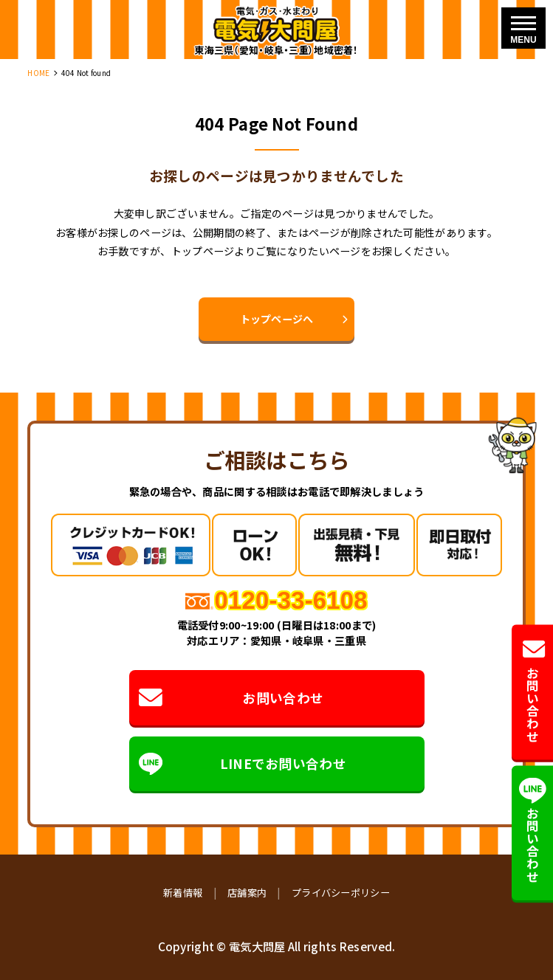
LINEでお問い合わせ (242, 764)
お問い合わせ (231, 698)
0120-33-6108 (291, 600)
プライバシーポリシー (341, 893)
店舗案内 (247, 893)
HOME (38, 73)
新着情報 (183, 893)
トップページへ (277, 319)
